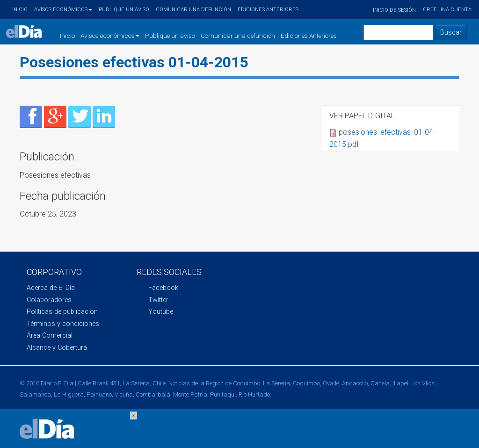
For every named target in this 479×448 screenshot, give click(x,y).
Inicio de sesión (394, 10)
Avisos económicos (63, 10)
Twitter (158, 300)
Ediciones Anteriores (268, 10)
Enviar (31, 117)
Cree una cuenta (447, 10)
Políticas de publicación (62, 312)
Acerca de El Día (51, 288)
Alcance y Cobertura (57, 348)
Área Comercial (50, 336)
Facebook (163, 288)
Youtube (161, 312)
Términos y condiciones (63, 324)
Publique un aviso (124, 10)
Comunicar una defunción (193, 10)
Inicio (20, 10)
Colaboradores (49, 300)
